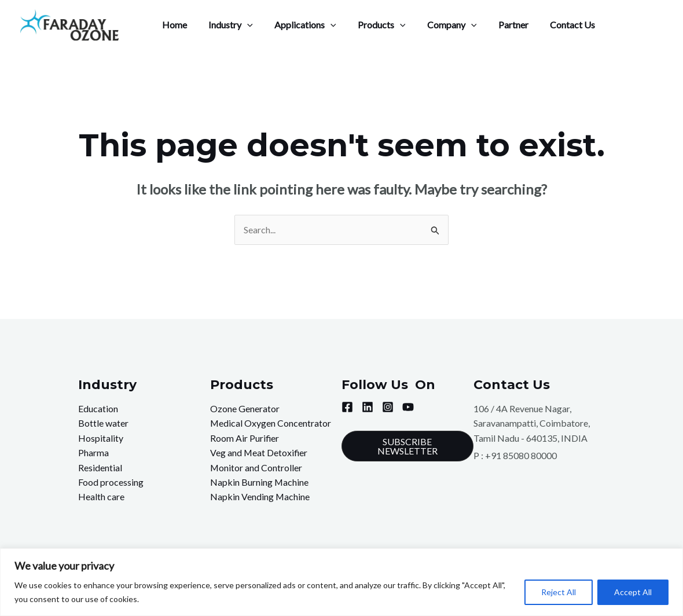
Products (371, 25)
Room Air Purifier (245, 438)
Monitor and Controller (256, 467)
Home (173, 25)
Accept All (633, 592)
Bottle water (103, 423)
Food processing (111, 483)
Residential (100, 467)
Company (438, 25)
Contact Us (552, 25)
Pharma (93, 453)
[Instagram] (388, 407)
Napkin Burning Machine (260, 483)
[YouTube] (408, 407)
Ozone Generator (245, 408)
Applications (298, 25)
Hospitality (101, 438)
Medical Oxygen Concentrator (271, 423)
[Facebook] (347, 407)
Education (98, 408)
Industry (226, 25)
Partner (496, 25)
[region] (341, 582)
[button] (407, 446)
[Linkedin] (368, 407)
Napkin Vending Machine (260, 498)
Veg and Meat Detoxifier (259, 453)
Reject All (559, 592)
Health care (101, 498)
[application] (243, 25)
